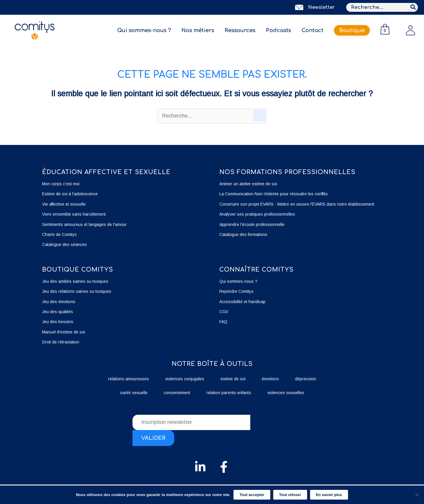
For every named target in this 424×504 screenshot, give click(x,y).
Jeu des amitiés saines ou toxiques (75, 281)
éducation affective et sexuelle (106, 172)
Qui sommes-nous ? (144, 30)
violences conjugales (185, 379)
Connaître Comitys (256, 270)
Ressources (240, 30)
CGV (224, 312)
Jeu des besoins (58, 322)
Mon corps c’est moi (61, 184)
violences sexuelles (286, 393)
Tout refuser (290, 495)
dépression (306, 379)
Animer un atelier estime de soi (248, 184)
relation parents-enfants (229, 393)
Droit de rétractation (61, 342)
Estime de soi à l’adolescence (70, 194)
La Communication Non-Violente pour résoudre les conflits (274, 194)
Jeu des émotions (59, 302)
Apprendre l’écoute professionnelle (252, 224)
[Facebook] (224, 467)
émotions (270, 379)
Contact (312, 30)
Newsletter (321, 7)
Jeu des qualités (58, 312)
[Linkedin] (200, 467)
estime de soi (233, 379)
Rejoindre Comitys (236, 291)
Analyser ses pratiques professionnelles (257, 214)
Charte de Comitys (59, 234)
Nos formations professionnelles (287, 172)
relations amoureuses (129, 379)
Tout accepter (252, 495)
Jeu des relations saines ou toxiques (77, 291)
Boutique (352, 30)
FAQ (223, 322)
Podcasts (278, 30)
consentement (177, 393)
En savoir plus (329, 495)
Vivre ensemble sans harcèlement (74, 214)
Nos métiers (198, 30)
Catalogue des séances (64, 244)
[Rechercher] (413, 7)
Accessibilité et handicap (242, 302)
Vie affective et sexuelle (64, 204)
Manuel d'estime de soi (64, 332)
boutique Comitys (78, 270)
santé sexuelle (134, 393)
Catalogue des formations (243, 234)
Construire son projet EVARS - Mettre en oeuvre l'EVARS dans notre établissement (297, 204)
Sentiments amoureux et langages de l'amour (84, 224)
